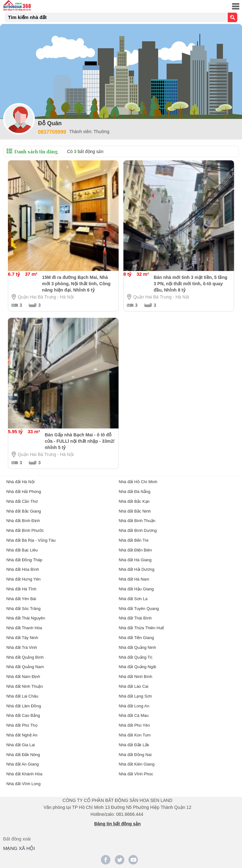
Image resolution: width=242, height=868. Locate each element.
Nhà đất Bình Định (23, 521)
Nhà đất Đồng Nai (135, 755)
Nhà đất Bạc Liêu (22, 550)
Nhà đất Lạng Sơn (135, 696)
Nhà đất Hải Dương (137, 569)
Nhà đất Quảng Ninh (137, 647)
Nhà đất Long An (134, 706)
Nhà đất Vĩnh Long (23, 784)
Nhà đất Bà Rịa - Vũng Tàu (31, 540)
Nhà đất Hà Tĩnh (21, 589)
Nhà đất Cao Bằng (23, 715)
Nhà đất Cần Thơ (22, 501)
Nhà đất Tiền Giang (136, 638)
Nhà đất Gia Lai (21, 745)
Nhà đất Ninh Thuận (25, 686)
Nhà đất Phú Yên (134, 725)
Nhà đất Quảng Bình (25, 657)
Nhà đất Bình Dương (138, 530)
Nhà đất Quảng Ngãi (137, 667)
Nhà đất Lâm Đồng (24, 706)
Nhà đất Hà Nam (134, 579)
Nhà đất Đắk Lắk (134, 745)
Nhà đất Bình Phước (25, 530)
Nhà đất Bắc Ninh (135, 511)
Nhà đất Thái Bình (135, 618)
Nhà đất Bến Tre (133, 540)
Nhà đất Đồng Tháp (24, 560)
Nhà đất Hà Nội (20, 482)
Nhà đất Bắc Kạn (134, 501)
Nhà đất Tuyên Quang (139, 609)
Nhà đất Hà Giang (135, 560)
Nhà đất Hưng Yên (23, 579)
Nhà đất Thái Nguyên (26, 618)
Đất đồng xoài (17, 839)
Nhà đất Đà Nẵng (134, 492)
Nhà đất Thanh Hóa (24, 628)
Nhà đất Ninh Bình (135, 677)
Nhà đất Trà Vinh (22, 647)
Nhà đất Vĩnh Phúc (136, 774)
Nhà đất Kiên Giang (137, 764)
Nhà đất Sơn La (133, 599)
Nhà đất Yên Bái (21, 599)
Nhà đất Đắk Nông (23, 755)
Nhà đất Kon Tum (135, 735)
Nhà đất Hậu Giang (136, 589)
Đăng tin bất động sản (118, 824)
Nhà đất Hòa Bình (23, 569)
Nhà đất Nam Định (23, 677)
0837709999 (52, 132)
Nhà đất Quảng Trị (135, 657)
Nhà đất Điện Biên (135, 550)
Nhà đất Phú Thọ (22, 725)
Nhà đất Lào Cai (133, 686)
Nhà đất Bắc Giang (24, 511)
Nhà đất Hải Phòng (24, 492)
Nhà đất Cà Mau (133, 715)
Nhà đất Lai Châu (22, 696)
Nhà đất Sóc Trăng (23, 609)
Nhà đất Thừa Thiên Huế (141, 628)
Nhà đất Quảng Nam (25, 667)
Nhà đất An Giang (22, 764)
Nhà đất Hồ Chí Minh (138, 482)
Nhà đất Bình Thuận (137, 521)
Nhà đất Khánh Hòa (24, 774)
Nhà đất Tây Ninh (22, 638)
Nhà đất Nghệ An (22, 735)
